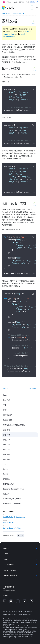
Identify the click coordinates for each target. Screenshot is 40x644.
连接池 (6, 469)
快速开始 (7, 400)
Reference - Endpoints (12, 504)
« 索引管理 (5, 388)
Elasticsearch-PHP (18, 13)
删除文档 (7, 449)
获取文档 (7, 440)
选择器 (6, 474)
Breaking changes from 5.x (13, 489)
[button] (20, 549)
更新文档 (7, 445)
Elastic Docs (6, 13)
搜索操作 (7, 454)
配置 (5, 410)
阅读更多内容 (34, 2)
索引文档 (7, 435)
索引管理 (7, 430)
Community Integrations (12, 499)
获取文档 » (33, 388)
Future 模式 (8, 420)
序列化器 (7, 479)
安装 (5, 405)
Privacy (24, 611)
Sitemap (30, 611)
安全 (5, 464)
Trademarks (6, 611)
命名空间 (7, 459)
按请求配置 (7, 415)
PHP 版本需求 (9, 484)
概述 (5, 395)
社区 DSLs (7, 494)
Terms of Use (16, 611)
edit (34, 23)
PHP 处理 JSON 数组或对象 (14, 425)
